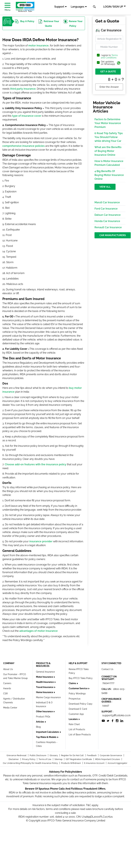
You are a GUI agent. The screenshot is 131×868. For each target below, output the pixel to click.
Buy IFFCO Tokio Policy (81, 678)
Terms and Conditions (109, 56)
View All (105, 187)
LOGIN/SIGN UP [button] (113, 7)
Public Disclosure (38, 755)
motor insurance (38, 46)
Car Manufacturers (113, 235)
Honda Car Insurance (107, 221)
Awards (7, 688)
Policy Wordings (77, 694)
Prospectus (75, 699)
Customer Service (78, 688)
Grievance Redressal (17, 755)
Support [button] (59, 7)
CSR (5, 694)
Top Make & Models (46, 737)
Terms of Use (45, 759)
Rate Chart (74, 724)
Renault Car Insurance (108, 227)
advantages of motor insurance (38, 631)
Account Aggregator (117, 763)
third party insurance (23, 89)
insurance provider (41, 541)
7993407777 (108, 683)
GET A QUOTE (108, 72)
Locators (73, 719)
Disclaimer (14, 759)
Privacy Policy (29, 759)
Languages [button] (78, 7)
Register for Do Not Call (73, 755)
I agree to (109, 57)
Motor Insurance (45, 677)
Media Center (10, 708)
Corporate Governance (111, 755)
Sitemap (59, 759)
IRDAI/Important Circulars (108, 759)
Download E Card (78, 709)
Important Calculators (48, 732)
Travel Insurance (45, 687)
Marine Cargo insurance (48, 697)
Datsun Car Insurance (108, 215)
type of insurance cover (27, 116)
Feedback (92, 755)
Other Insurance (45, 711)
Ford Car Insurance (106, 209)
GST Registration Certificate (79, 759)
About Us (8, 669)
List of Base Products (80, 735)
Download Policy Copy (81, 704)
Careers (7, 683)
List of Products (77, 729)
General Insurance (45, 672)
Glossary (54, 755)
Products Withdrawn (71, 763)
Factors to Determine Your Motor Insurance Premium (108, 123)
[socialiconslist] (103, 721)
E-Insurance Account (95, 763)
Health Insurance (45, 682)
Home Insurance (45, 692)
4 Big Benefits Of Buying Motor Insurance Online (109, 175)
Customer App (76, 714)
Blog (38, 727)
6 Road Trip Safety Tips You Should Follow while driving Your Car (109, 137)
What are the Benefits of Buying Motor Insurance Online (108, 151)
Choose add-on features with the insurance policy (36, 464)
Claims (73, 683)
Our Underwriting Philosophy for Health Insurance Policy (31, 763)
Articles (40, 722)
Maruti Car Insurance (107, 202)
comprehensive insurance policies (24, 146)
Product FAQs (43, 717)
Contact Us (107, 669)
